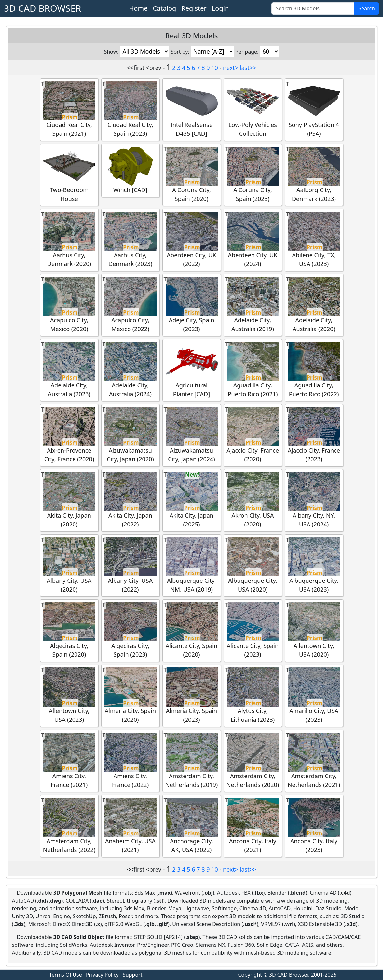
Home (138, 8)
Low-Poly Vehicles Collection (253, 109)
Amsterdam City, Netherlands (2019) (191, 761)
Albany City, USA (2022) (130, 565)
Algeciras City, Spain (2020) (69, 630)
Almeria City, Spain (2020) (130, 695)
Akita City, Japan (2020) (69, 500)
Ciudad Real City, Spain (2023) (130, 109)
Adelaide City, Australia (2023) (69, 370)
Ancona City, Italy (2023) (314, 826)
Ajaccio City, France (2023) (314, 435)
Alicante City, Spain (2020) (192, 630)
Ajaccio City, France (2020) (253, 435)
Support (132, 975)
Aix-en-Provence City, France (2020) (69, 435)
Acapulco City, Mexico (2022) (130, 305)
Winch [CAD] (130, 170)
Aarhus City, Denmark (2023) (130, 240)
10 (215, 68)
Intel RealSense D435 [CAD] (192, 109)
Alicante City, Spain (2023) (253, 630)
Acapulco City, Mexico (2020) (69, 305)
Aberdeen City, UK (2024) (253, 240)
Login (220, 8)
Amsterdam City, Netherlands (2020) (253, 761)
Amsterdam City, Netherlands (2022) (69, 826)
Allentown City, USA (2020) (314, 630)
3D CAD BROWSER (42, 8)
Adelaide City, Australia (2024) (130, 370)
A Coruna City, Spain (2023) (253, 175)
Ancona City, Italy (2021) (253, 826)
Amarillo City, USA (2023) (314, 695)
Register (194, 8)
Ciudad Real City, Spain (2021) (69, 109)
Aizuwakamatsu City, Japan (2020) (130, 435)
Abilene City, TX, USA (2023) (314, 240)
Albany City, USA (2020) (69, 565)
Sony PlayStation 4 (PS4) (314, 109)
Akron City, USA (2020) (253, 500)
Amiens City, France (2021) (69, 761)
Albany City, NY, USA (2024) (314, 500)
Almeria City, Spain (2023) (192, 695)
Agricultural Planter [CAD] (192, 370)
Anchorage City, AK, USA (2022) (192, 826)
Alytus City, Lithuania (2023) (253, 695)
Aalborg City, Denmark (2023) (314, 175)
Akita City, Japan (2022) (130, 500)
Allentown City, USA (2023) (69, 695)
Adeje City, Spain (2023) (192, 305)
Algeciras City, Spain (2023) (130, 630)
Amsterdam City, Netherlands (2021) (314, 761)
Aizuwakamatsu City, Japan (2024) (192, 435)
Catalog (164, 8)
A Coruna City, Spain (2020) (192, 175)
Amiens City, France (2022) (130, 761)
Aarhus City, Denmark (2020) (69, 240)
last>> (248, 68)
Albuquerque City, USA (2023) (314, 565)
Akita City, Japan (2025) (192, 500)
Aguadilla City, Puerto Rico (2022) (314, 370)
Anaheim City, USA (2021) (130, 826)
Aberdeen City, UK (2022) (192, 240)
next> (231, 68)
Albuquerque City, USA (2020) (253, 565)
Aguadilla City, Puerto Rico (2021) (253, 370)
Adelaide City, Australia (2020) (314, 305)
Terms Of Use (66, 975)
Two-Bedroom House (69, 175)
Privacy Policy (102, 975)
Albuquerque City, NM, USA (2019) (192, 565)
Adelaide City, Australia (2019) (253, 305)
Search (367, 8)
